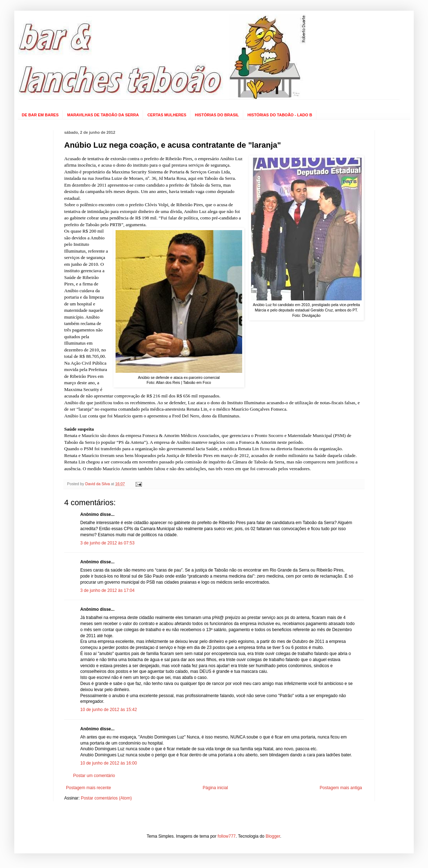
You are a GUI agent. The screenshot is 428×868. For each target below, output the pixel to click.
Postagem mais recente (88, 788)
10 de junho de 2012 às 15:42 (109, 710)
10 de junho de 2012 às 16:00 (109, 763)
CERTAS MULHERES (167, 115)
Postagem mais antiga (341, 788)
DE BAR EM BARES (40, 115)
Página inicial (215, 788)
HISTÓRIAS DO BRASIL (217, 115)
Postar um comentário (94, 776)
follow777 (227, 836)
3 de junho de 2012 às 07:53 (107, 543)
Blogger (273, 836)
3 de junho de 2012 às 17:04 (107, 590)
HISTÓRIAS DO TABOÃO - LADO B (280, 115)
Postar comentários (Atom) (106, 798)
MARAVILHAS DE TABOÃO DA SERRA (103, 115)
